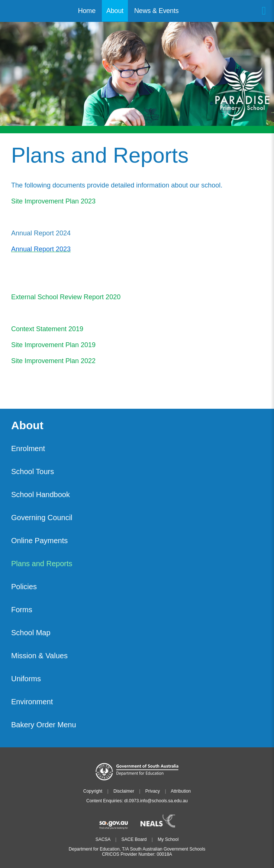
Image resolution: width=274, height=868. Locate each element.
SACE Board (134, 839)
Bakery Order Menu (44, 725)
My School (168, 839)
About (27, 426)
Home (87, 11)
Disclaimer (124, 791)
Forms (22, 610)
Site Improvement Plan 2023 (53, 201)
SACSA (103, 839)
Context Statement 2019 (47, 329)
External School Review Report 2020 (66, 297)
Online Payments (39, 541)
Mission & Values (39, 656)
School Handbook (41, 495)
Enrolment (28, 448)
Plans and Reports (42, 564)
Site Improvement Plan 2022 (53, 361)
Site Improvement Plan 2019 (53, 345)
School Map (31, 633)
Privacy (153, 791)
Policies (24, 587)
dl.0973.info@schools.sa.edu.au (156, 801)
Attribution (181, 791)
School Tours (33, 471)
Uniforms (26, 679)
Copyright (93, 791)
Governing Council (42, 518)
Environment (32, 702)
